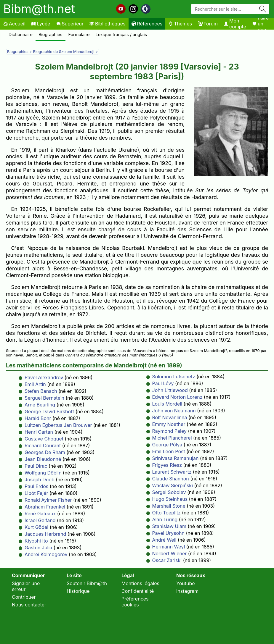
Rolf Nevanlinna (170, 417)
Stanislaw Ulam (169, 526)
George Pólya (167, 445)
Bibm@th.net (39, 9)
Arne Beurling (40, 405)
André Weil (164, 540)
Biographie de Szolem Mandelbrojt (64, 52)
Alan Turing (165, 519)
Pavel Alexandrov (44, 377)
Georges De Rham (45, 452)
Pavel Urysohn (168, 533)
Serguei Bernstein (44, 398)
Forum (208, 24)
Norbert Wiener (170, 553)
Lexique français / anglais (121, 34)
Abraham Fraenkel (45, 507)
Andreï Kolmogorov (46, 554)
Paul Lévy (163, 383)
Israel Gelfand (40, 520)
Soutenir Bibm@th (87, 583)
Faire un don (260, 24)
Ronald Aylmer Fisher (48, 500)
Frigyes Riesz (167, 465)
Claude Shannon (171, 479)
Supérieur (70, 24)
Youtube (186, 583)
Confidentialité (138, 591)
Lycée (41, 24)
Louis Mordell (167, 404)
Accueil (14, 24)
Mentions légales (140, 583)
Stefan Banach (41, 391)
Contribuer (24, 597)
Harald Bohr (38, 418)
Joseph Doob (40, 480)
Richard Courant (43, 446)
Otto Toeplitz (166, 513)
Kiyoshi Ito (36, 541)
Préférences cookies (135, 602)
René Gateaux (40, 514)
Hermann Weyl (169, 547)
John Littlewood (170, 390)
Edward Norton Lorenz (177, 397)
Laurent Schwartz (172, 472)
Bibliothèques (108, 24)
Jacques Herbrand (45, 534)
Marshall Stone (169, 506)
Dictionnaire (21, 34)
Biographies (51, 34)
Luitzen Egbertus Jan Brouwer (58, 425)
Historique (78, 591)
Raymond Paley (169, 431)
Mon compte (235, 24)
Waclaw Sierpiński (173, 485)
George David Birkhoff (49, 411)
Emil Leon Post (169, 451)
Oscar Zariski (167, 560)
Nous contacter (29, 605)
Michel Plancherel (172, 438)
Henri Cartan (39, 432)
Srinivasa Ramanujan (176, 458)
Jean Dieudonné (43, 459)
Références (147, 24)
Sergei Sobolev (169, 492)
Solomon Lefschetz (174, 377)
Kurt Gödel (36, 527)
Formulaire (79, 34)
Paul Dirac (36, 466)
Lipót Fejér (36, 493)
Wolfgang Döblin (43, 473)
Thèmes (180, 24)
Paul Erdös (36, 486)
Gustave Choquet (44, 439)
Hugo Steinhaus (170, 499)
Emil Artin (35, 384)
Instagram (187, 591)
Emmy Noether (169, 424)
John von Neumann (174, 411)
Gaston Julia (38, 548)
